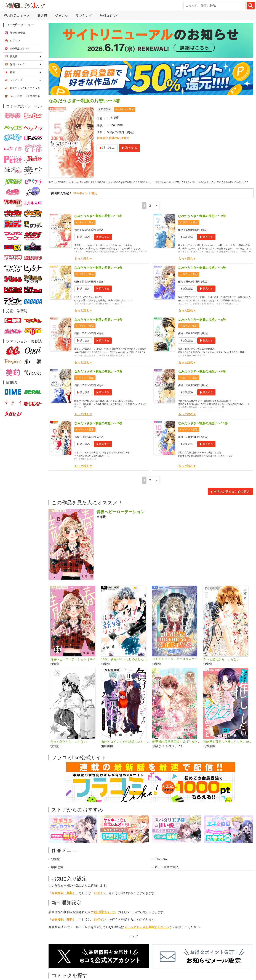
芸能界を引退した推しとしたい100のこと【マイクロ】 (227, 747)
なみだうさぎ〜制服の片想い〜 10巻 (203, 429)
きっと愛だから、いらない (221, 665)
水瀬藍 (114, 118)
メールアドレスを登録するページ (147, 933)
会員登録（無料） (64, 899)
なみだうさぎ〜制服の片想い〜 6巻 (202, 325)
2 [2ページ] (150, 211)
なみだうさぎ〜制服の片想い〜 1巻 (98, 222)
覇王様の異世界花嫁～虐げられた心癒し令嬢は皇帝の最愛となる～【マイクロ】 (176, 747)
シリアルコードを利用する (25, 96)
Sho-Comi (116, 125)
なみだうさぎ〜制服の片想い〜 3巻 (98, 273)
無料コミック (109, 16)
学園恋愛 (57, 873)
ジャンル (61, 16)
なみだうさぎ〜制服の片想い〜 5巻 (98, 325)
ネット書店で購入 (167, 873)
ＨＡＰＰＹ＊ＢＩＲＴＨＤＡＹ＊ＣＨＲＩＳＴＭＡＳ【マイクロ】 (176, 665)
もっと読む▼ (83, 264)
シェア (133, 942)
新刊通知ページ (104, 918)
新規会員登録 (17, 33)
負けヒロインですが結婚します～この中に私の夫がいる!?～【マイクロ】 (125, 747)
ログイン (100, 899)
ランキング (84, 16)
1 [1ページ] (144, 211)
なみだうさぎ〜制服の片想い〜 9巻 (98, 429)
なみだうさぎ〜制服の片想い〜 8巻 (202, 377)
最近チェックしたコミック (25, 88)
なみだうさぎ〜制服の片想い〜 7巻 (98, 377)
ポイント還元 (126, 109)
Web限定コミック (17, 16)
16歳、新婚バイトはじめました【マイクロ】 (125, 665)
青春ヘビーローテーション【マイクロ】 (74, 665)
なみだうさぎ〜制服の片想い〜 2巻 (202, 222)
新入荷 (42, 16)
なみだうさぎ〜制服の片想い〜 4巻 (202, 273)
